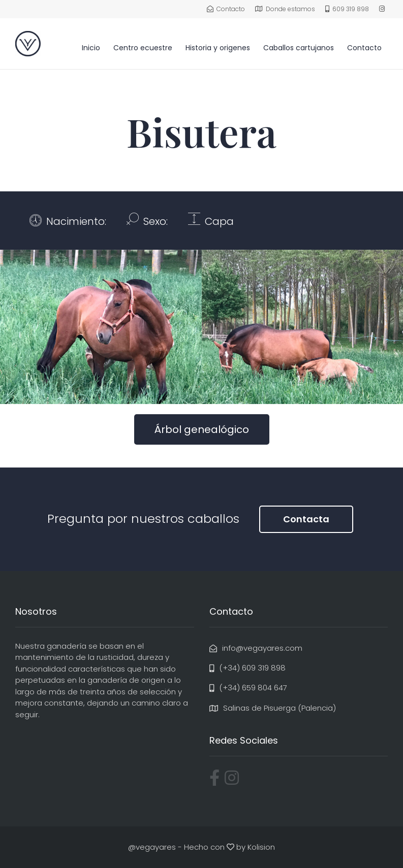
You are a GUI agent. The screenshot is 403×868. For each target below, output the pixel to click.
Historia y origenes (218, 48)
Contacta (306, 519)
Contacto (364, 48)
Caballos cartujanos (299, 48)
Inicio (91, 48)
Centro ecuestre (143, 48)
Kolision (261, 847)
